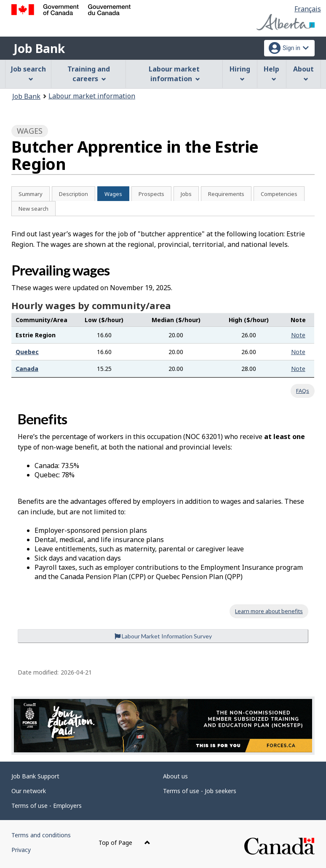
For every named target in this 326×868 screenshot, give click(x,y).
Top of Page (124, 843)
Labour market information (92, 96)
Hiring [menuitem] (240, 73)
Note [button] (298, 335)
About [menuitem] (303, 73)
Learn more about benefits (269, 611)
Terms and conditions (41, 835)
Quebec (27, 352)
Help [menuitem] (271, 73)
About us (175, 776)
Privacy (21, 850)
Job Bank (39, 48)
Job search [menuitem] (28, 73)
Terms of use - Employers (47, 806)
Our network (29, 791)
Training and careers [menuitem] (89, 74)
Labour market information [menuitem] (174, 74)
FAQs (303, 391)
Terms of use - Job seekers (200, 791)
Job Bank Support (35, 776)
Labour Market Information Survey (163, 636)
